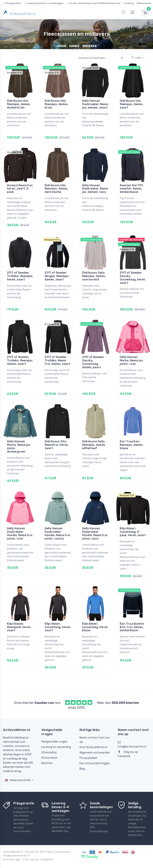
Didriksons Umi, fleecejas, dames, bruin (56, 104)
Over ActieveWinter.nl (93, 739)
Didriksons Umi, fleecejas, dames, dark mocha (56, 188)
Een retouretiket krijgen (95, 755)
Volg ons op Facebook (128, 746)
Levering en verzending (56, 739)
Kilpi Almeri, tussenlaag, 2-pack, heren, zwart (133, 526)
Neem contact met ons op (95, 732)
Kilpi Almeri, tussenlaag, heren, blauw (95, 620)
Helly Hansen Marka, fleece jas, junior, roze (132, 357)
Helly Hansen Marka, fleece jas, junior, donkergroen (19, 442)
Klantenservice (112, 3)
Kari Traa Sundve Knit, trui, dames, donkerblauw (132, 620)
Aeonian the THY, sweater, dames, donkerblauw (132, 188)
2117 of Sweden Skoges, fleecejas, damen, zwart (57, 274)
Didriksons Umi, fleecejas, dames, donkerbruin (19, 104)
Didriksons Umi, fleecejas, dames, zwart (132, 104)
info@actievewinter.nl (132, 737)
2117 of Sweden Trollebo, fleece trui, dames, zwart (57, 357)
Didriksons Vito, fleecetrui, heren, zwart (57, 440)
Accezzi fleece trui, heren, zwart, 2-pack (20, 188)
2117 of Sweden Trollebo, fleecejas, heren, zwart (20, 274)
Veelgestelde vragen (54, 734)
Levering (129, 3)
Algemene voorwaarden (95, 745)
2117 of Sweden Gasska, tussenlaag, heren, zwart (133, 276)
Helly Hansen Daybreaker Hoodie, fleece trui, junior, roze (20, 528)
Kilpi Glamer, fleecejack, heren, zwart (19, 620)
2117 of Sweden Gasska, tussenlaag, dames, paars (93, 359)
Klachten (47, 755)
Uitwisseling (49, 745)
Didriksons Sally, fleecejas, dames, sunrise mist (94, 274)
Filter (136, 58)
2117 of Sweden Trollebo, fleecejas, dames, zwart (20, 357)
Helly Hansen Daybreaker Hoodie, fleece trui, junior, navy (95, 528)
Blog (82, 761)
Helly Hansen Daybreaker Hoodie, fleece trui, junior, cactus (58, 528)
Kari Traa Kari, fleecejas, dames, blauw (132, 440)
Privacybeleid (88, 750)
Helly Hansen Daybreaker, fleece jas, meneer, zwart (95, 104)
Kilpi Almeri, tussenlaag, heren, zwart (58, 620)
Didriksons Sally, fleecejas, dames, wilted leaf (94, 440)
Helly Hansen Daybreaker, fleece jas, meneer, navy (95, 188)
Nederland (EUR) (18, 772)
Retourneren (144, 3)
